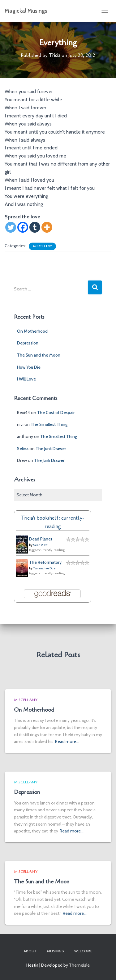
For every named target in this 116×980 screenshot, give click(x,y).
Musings (56, 951)
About (30, 951)
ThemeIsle (79, 965)
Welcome (83, 951)
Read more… (67, 741)
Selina (23, 449)
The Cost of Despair (56, 413)
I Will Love (26, 379)
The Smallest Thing (49, 424)
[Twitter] (11, 227)
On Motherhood (32, 331)
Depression (28, 343)
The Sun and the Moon (39, 355)
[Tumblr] (35, 227)
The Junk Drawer (51, 449)
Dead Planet (41, 539)
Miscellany (42, 246)
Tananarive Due (44, 568)
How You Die (29, 367)
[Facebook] (23, 227)
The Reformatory (45, 562)
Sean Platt (40, 545)
